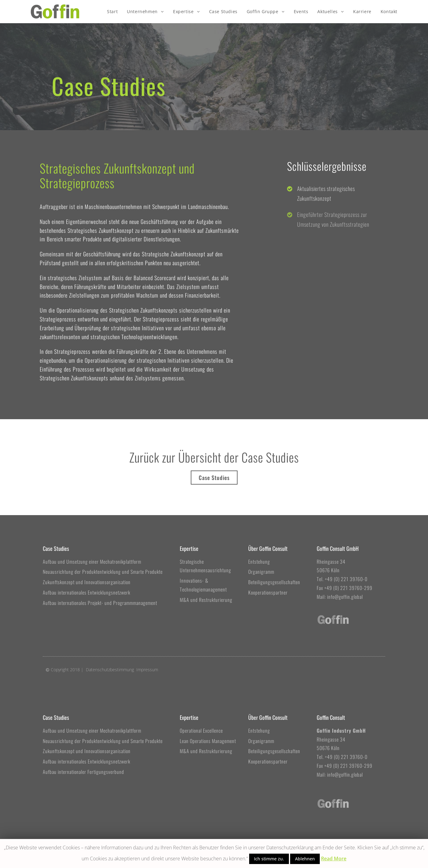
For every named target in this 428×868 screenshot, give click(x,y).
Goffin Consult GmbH (338, 548)
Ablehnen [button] (305, 859)
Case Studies (56, 548)
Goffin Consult (331, 717)
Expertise (189, 548)
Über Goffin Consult (268, 548)
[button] (214, 478)
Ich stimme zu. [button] (269, 859)
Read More (334, 859)
